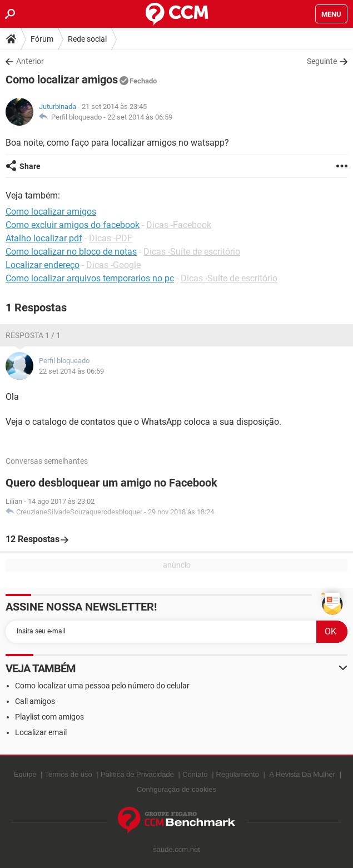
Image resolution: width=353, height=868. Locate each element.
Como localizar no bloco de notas (71, 252)
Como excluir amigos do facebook (73, 225)
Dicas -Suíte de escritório (192, 252)
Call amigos (35, 701)
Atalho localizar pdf (44, 238)
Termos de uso (68, 774)
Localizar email (41, 732)
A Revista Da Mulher (303, 774)
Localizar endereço (43, 265)
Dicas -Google (113, 265)
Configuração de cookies (176, 789)
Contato (195, 774)
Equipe (25, 774)
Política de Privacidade (137, 774)
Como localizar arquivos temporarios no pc (90, 278)
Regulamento (238, 774)
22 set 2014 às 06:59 (140, 117)
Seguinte (322, 61)
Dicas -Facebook (179, 225)
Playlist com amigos (49, 717)
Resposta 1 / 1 (33, 335)
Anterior (30, 61)
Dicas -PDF (111, 238)
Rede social (87, 39)
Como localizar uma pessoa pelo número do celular (102, 686)
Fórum (42, 39)
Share (30, 166)
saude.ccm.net (176, 849)
